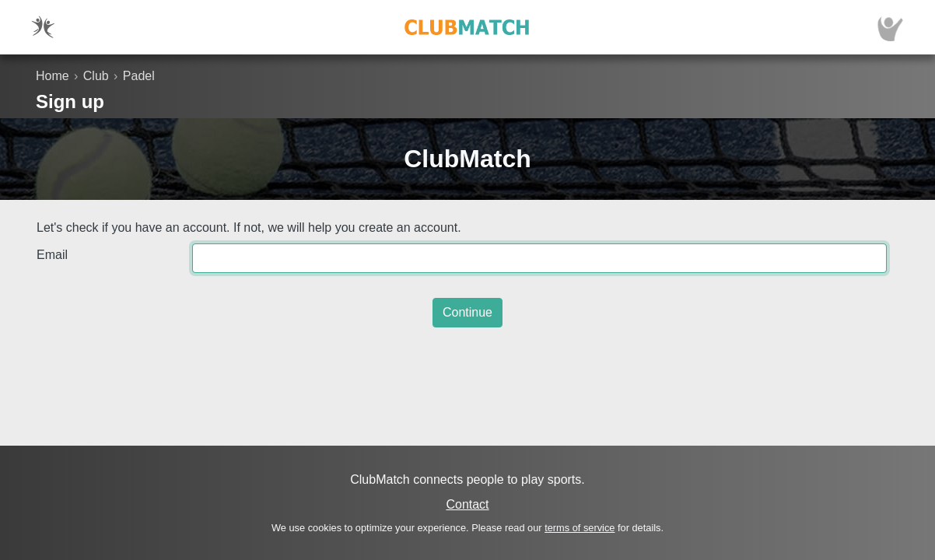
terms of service (580, 528)
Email (52, 255)
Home (53, 76)
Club (96, 76)
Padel (139, 76)
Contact (467, 504)
